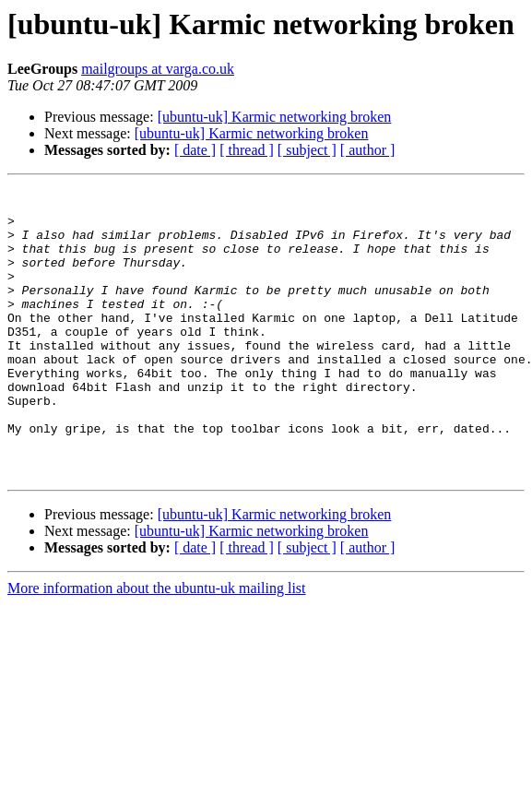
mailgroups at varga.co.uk (158, 69)
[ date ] (195, 150)
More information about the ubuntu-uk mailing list (157, 646)
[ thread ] (247, 150)
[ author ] (368, 150)
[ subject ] (307, 150)
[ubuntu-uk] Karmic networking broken (275, 117)
